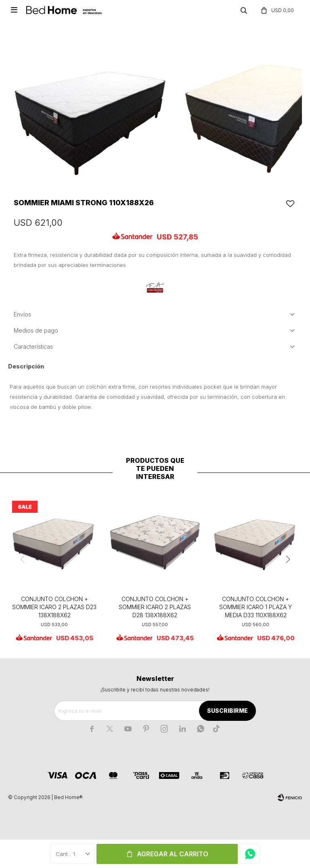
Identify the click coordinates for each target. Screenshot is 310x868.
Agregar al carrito (173, 854)
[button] (288, 560)
